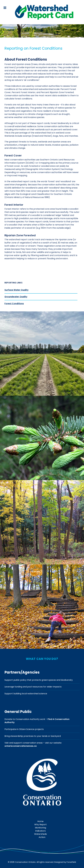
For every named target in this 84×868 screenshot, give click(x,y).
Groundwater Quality (16, 297)
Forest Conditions (14, 304)
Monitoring (40, 828)
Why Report (40, 825)
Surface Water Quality (16, 290)
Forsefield (71, 862)
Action (42, 837)
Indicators (40, 831)
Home (40, 821)
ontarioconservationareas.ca (21, 746)
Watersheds (40, 834)
